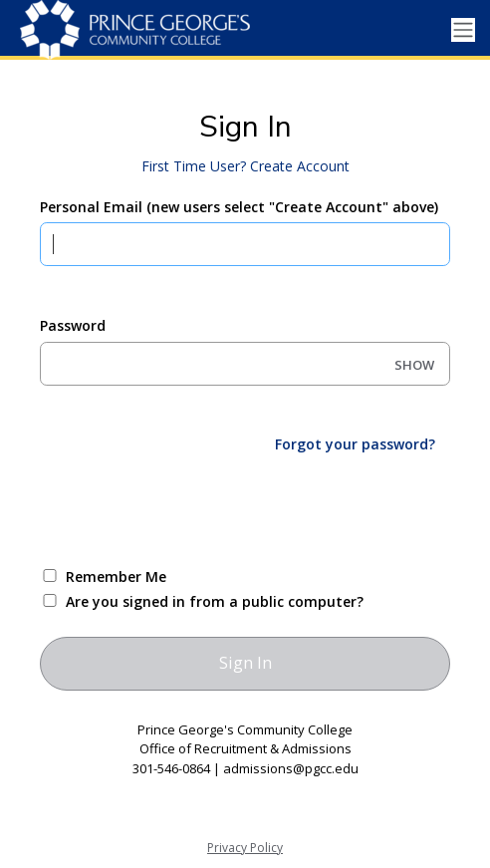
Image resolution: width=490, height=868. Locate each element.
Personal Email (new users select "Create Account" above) (239, 207)
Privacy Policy (245, 848)
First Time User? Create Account (245, 166)
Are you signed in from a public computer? (215, 601)
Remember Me (116, 577)
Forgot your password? (355, 444)
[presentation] (191, 508)
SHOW (414, 365)
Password (73, 325)
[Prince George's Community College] (134, 30)
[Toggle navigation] (463, 30)
